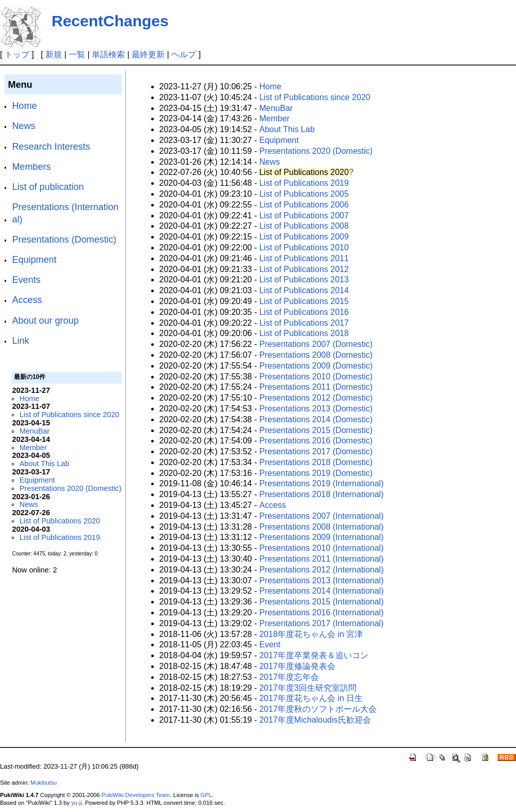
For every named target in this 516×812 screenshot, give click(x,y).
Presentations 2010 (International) (321, 548)
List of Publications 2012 (304, 269)
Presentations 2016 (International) (321, 612)
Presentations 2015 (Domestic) (316, 430)
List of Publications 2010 (304, 248)
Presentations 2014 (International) (321, 591)
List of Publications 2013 (304, 280)
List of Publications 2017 (304, 323)
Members (31, 167)
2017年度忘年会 (289, 677)
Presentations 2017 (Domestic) (316, 451)
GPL (206, 795)
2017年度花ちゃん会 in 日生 (311, 698)
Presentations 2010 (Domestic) (316, 377)
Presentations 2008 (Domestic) (316, 355)
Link (20, 341)
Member (33, 448)
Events (26, 280)
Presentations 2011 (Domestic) (316, 387)
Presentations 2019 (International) (321, 483)
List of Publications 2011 (304, 258)
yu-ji (77, 803)
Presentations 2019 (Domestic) (316, 473)
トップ (17, 54)
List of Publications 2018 (304, 333)
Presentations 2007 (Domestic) (316, 344)
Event (270, 644)
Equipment (34, 260)
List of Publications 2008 (304, 226)
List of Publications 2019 (60, 537)
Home (24, 106)
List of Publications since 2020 (70, 415)
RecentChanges (110, 21)
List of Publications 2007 (304, 216)
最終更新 (148, 54)
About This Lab (45, 464)
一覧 (77, 54)
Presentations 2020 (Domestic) (71, 488)
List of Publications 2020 (60, 521)
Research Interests (51, 147)
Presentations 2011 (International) (321, 559)
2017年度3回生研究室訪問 (308, 688)
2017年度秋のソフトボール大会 (318, 709)
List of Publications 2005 (304, 194)
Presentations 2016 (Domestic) (316, 441)
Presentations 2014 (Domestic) (316, 419)
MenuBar (35, 431)
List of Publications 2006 (304, 205)
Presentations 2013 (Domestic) (316, 409)
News (23, 126)
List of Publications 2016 (304, 312)
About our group (45, 321)
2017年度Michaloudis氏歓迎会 (315, 720)
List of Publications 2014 (304, 290)
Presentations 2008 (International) (321, 527)
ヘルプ (184, 54)
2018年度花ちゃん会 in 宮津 (311, 634)
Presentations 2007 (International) (321, 516)
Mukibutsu (44, 783)
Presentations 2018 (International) (321, 494)
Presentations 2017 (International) (321, 623)
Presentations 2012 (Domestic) (316, 398)
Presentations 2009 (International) (321, 537)
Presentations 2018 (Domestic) (316, 462)
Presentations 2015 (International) (321, 602)
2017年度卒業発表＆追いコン (314, 655)
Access (27, 300)
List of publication (48, 187)
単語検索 (108, 54)
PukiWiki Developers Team (136, 795)
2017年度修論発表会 (297, 666)
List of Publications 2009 (304, 237)
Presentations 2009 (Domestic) (316, 366)
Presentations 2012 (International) (321, 570)
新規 (54, 54)
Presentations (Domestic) (64, 240)
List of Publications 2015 (304, 301)
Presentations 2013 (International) (321, 580)
